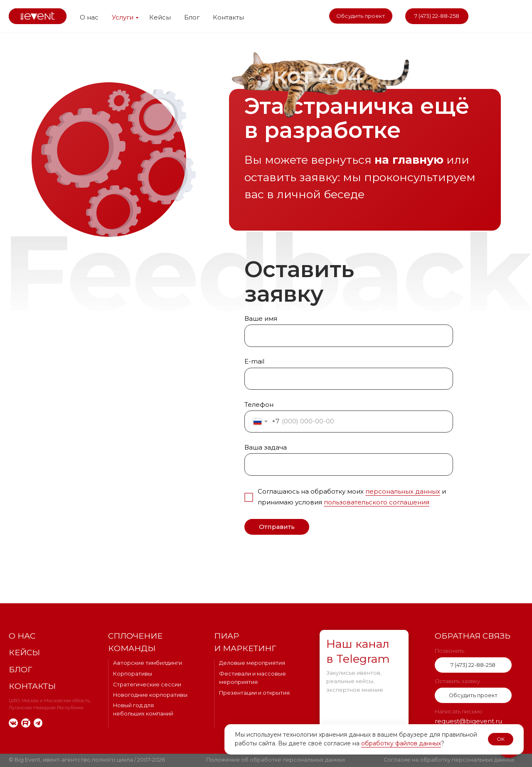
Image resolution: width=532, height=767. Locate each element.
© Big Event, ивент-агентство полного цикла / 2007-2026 (87, 760)
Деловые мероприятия (252, 663)
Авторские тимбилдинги (148, 663)
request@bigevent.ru (468, 721)
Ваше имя (261, 319)
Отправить (277, 527)
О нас (89, 17)
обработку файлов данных (401, 743)
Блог (192, 17)
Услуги (123, 17)
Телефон (259, 405)
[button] (361, 16)
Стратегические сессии (147, 685)
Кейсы (160, 17)
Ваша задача (266, 447)
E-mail (254, 361)
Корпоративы (133, 674)
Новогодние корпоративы (150, 695)
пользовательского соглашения (377, 502)
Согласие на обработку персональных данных (449, 760)
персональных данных (403, 492)
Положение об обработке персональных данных (276, 760)
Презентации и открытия (254, 693)
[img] (487, 16)
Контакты (228, 17)
